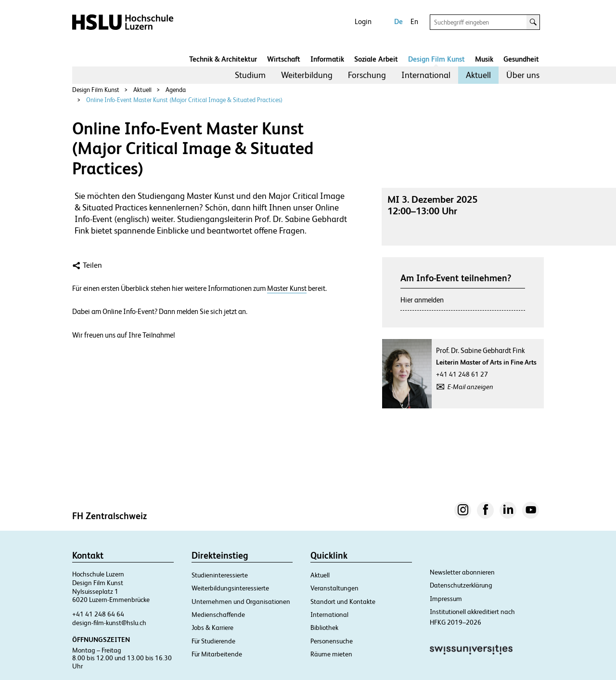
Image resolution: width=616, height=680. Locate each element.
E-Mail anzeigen (470, 387)
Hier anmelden (422, 300)
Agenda (176, 90)
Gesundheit (521, 59)
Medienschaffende (218, 615)
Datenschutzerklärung (461, 585)
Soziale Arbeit (376, 59)
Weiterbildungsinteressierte (230, 588)
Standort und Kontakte (343, 602)
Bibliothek (324, 628)
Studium (250, 75)
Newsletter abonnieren (462, 572)
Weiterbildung (307, 75)
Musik (484, 59)
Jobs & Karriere (212, 628)
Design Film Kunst (436, 59)
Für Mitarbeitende (217, 654)
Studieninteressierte (220, 575)
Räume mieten (331, 654)
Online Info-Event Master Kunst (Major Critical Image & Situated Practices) (184, 100)
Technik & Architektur (223, 59)
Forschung (367, 75)
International (426, 75)
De (398, 21)
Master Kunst (287, 288)
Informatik (327, 59)
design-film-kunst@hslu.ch (109, 623)
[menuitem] (250, 75)
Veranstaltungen (334, 588)
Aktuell (478, 75)
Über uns (523, 75)
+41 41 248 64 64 (98, 614)
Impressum (446, 599)
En (414, 21)
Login (363, 21)
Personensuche (332, 641)
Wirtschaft (284, 59)
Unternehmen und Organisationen (241, 602)
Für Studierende (213, 641)
